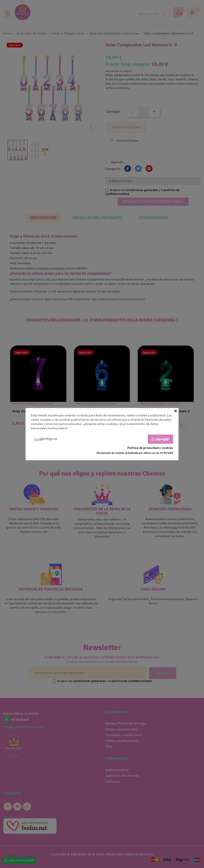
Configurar (46, 439)
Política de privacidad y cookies (150, 448)
